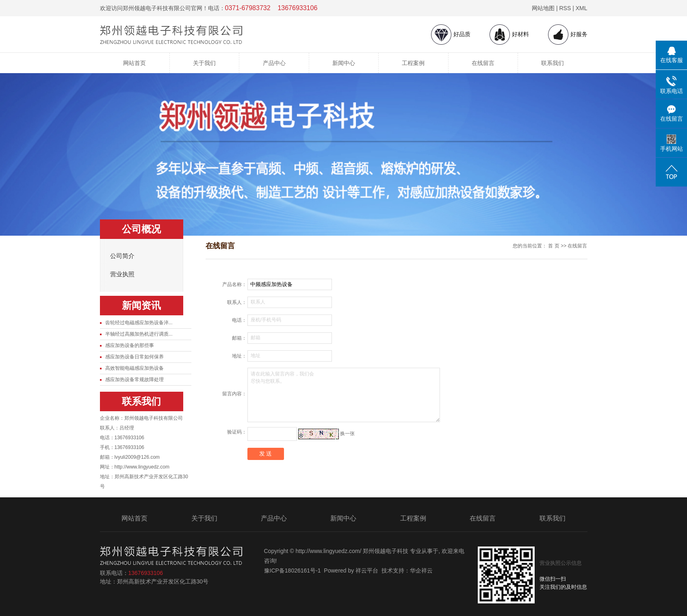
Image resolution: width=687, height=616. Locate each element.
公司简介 (122, 256)
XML (582, 8)
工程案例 (413, 63)
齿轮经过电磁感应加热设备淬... (139, 323)
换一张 (347, 434)
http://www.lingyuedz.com (142, 467)
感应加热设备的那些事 (130, 345)
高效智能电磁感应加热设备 (134, 368)
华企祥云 (421, 570)
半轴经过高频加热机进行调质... (139, 334)
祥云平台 (367, 570)
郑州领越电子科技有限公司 (154, 418)
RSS (565, 8)
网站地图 (543, 8)
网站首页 (134, 63)
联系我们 (553, 63)
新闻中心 (344, 63)
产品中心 (274, 63)
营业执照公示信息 (561, 563)
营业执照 (122, 274)
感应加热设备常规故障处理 (134, 380)
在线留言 (483, 63)
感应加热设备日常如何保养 (134, 357)
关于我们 (204, 63)
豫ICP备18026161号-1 (293, 570)
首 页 (554, 246)
